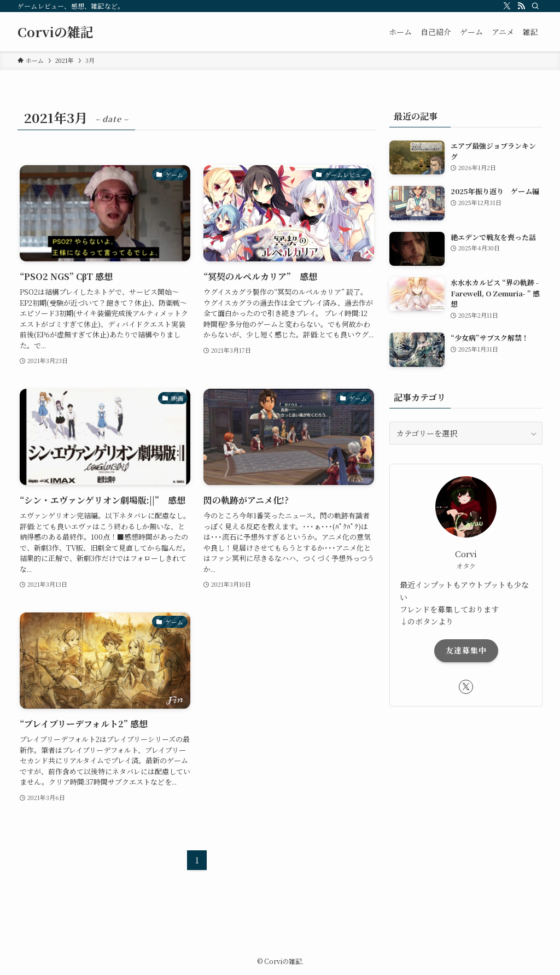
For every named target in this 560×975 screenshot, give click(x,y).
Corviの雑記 (56, 32)
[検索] (535, 6)
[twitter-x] (507, 6)
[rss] (521, 6)
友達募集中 (466, 650)
